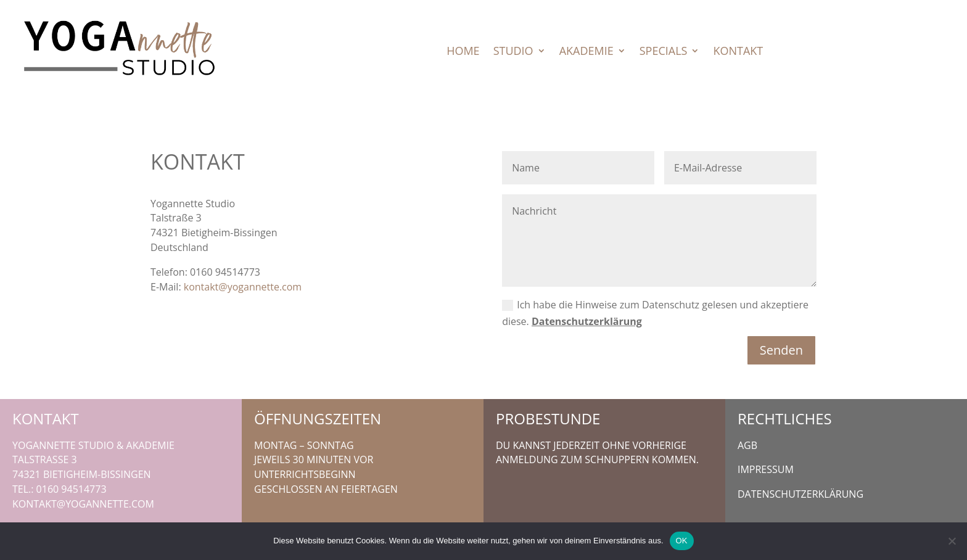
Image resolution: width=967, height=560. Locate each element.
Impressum (766, 469)
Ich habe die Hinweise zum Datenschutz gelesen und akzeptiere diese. (655, 313)
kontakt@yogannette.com (243, 287)
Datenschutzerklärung (587, 321)
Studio (513, 52)
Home (463, 52)
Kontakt (738, 52)
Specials (664, 52)
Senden (781, 350)
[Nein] (952, 541)
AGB (747, 445)
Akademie (586, 52)
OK (682, 541)
